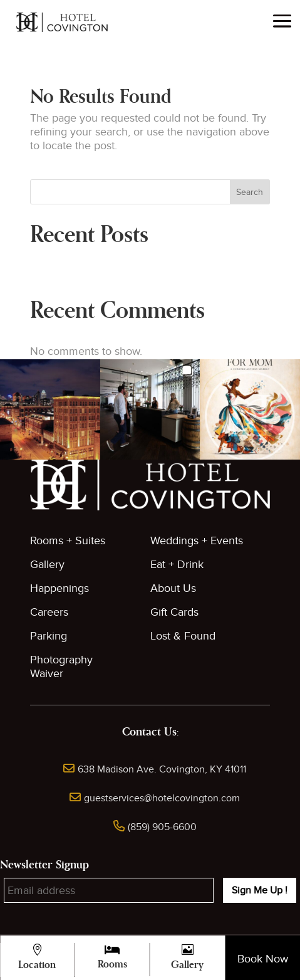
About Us (173, 588)
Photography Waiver (61, 667)
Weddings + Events (197, 541)
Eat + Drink (177, 565)
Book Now (263, 959)
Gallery (47, 565)
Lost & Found (183, 636)
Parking (49, 636)
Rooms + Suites (68, 541)
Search (250, 192)
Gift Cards (174, 612)
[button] (50, 409)
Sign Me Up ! (260, 890)
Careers (49, 612)
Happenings (59, 588)
